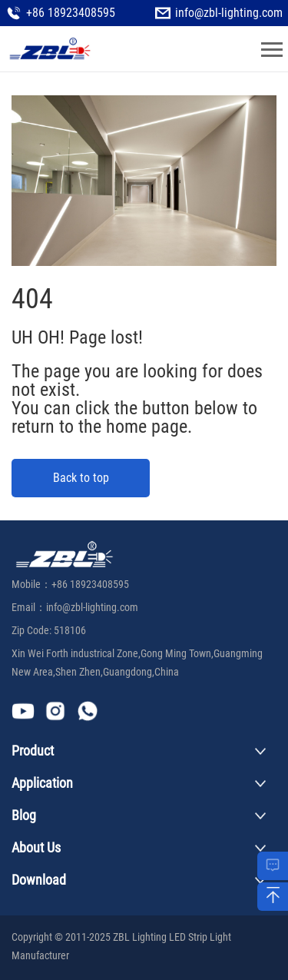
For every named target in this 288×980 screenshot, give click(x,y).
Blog (24, 815)
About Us (36, 847)
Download (39, 880)
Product (33, 751)
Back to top (81, 478)
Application (42, 783)
